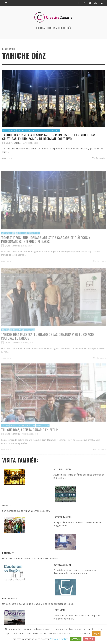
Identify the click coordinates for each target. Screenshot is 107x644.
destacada (30, 130)
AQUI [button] (96, 634)
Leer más (7, 158)
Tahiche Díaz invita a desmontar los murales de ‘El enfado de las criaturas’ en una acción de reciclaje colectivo (49, 137)
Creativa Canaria (13, 143)
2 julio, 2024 (26, 252)
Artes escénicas (9, 130)
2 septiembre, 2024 (30, 143)
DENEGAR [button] (89, 639)
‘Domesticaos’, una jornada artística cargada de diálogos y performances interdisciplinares (46, 246)
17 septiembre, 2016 (29, 441)
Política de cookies (59, 639)
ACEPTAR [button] (76, 639)
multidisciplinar (32, 239)
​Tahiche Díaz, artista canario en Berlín (29, 436)
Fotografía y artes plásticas (48, 130)
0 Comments (98, 158)
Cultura (21, 130)
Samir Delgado (42, 432)
